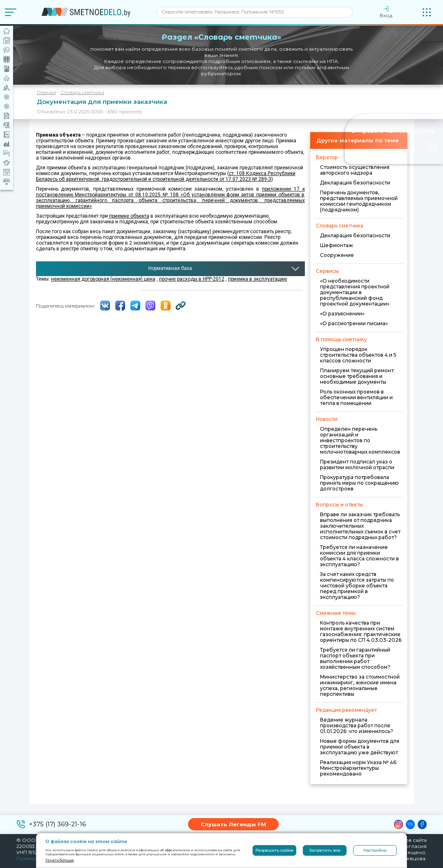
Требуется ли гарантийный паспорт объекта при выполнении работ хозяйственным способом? (355, 658)
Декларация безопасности (355, 183)
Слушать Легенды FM (233, 824)
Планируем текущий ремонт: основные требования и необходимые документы (357, 376)
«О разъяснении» (342, 314)
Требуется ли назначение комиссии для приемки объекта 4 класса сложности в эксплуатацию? (359, 556)
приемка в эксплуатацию (257, 279)
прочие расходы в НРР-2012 (192, 279)
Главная (46, 92)
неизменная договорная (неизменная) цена (103, 279)
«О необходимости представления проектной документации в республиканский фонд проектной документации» (355, 292)
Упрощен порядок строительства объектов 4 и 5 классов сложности (358, 355)
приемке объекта (129, 216)
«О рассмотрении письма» (354, 323)
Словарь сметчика (82, 92)
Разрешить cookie (274, 850)
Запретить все (325, 850)
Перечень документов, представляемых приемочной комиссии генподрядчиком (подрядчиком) (359, 201)
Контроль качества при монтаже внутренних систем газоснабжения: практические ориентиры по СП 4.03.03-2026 (361, 631)
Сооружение (337, 255)
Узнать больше (60, 860)
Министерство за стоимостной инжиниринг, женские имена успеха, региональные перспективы (360, 685)
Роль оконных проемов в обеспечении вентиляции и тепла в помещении (356, 397)
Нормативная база (170, 268)
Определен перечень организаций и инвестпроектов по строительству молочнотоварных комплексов (360, 440)
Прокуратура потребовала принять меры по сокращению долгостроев (359, 483)
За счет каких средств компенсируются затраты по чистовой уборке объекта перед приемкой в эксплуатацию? (357, 586)
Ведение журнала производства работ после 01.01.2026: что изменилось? (357, 725)
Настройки (375, 850)
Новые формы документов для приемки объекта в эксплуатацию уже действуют (360, 747)
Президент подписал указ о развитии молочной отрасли (357, 464)
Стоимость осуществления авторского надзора (355, 170)
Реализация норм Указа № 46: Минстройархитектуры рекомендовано (359, 768)
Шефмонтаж (337, 245)
